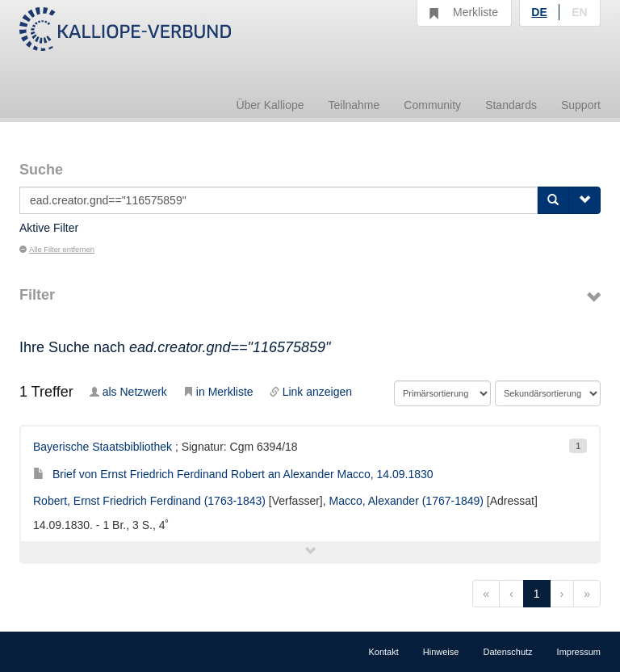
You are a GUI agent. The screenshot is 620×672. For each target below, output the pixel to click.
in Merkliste (218, 392)
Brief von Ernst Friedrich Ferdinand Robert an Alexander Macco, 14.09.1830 (233, 474)
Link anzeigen (311, 392)
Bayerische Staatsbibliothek (103, 447)
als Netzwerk (128, 392)
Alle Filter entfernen (57, 250)
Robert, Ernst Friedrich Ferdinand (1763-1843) (149, 501)
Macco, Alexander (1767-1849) (406, 501)
